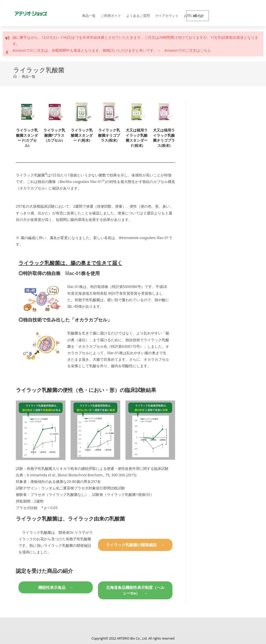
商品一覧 (89, 16)
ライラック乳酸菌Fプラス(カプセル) (54, 135)
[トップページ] (15, 76)
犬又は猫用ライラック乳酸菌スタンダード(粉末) (137, 138)
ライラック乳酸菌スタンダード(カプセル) (27, 138)
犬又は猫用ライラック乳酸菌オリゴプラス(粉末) (164, 138)
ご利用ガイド (111, 16)
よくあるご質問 (138, 16)
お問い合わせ (194, 16)
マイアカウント (167, 16)
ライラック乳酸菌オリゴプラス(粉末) (109, 135)
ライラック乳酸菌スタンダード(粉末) (82, 135)
